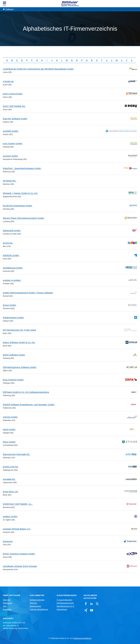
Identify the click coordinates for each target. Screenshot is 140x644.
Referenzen (7, 603)
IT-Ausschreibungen (64, 600)
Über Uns (7, 600)
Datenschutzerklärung (82, 638)
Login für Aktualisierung (39, 609)
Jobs (5, 606)
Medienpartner (35, 606)
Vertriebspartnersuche (65, 603)
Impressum (7, 609)
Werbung (33, 603)
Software (9, 9)
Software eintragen (37, 600)
